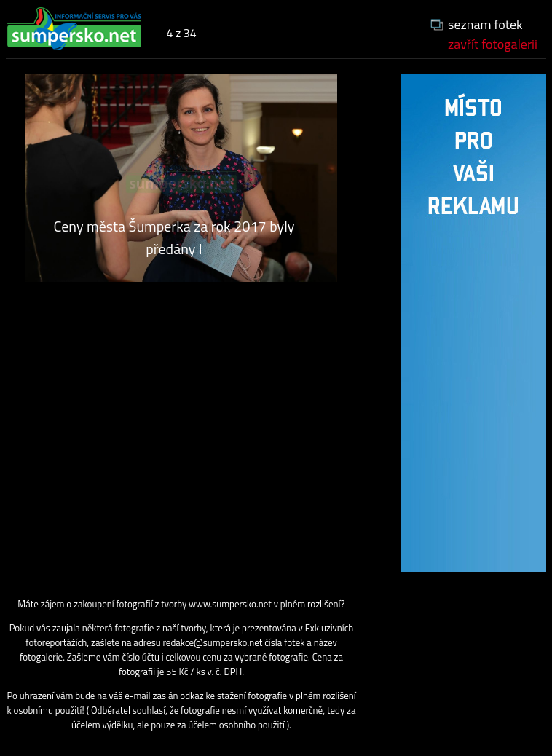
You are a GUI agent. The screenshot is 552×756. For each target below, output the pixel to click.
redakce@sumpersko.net (213, 642)
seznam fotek (485, 24)
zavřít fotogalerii (493, 44)
